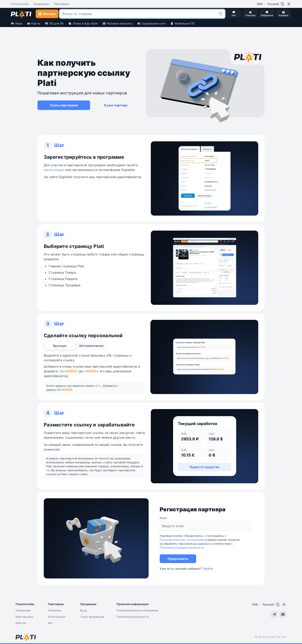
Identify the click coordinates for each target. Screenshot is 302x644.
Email (163, 518)
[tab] (60, 346)
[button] (221, 14)
